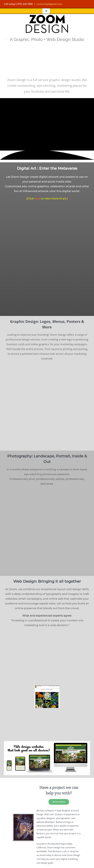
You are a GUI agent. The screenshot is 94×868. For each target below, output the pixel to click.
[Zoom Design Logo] (47, 15)
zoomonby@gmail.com (49, 4)
